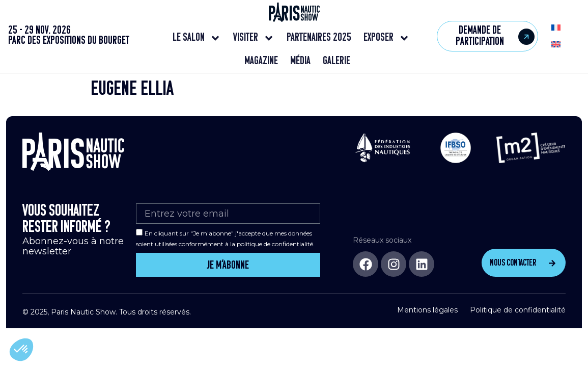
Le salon (197, 38)
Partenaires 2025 (319, 38)
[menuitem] (556, 28)
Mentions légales (427, 308)
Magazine (261, 61)
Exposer (387, 38)
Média (300, 61)
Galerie (337, 61)
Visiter (254, 38)
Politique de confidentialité (518, 308)
